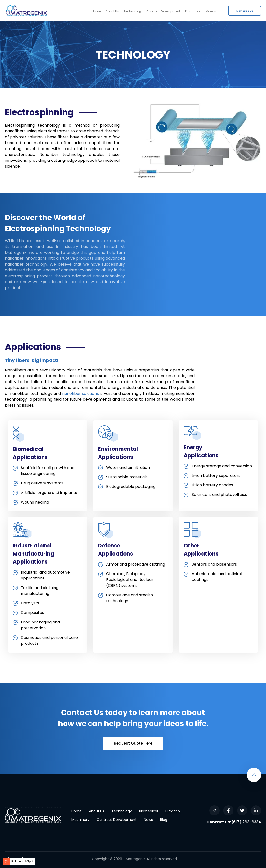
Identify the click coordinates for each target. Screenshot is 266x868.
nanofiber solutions (80, 393)
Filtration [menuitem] (173, 811)
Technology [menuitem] (133, 11)
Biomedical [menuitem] (149, 811)
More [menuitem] (210, 11)
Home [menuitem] (96, 11)
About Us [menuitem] (112, 11)
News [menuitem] (148, 820)
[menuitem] (245, 11)
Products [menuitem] (192, 11)
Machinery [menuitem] (80, 820)
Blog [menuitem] (164, 820)
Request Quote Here (133, 743)
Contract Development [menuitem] (163, 11)
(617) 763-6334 (246, 822)
